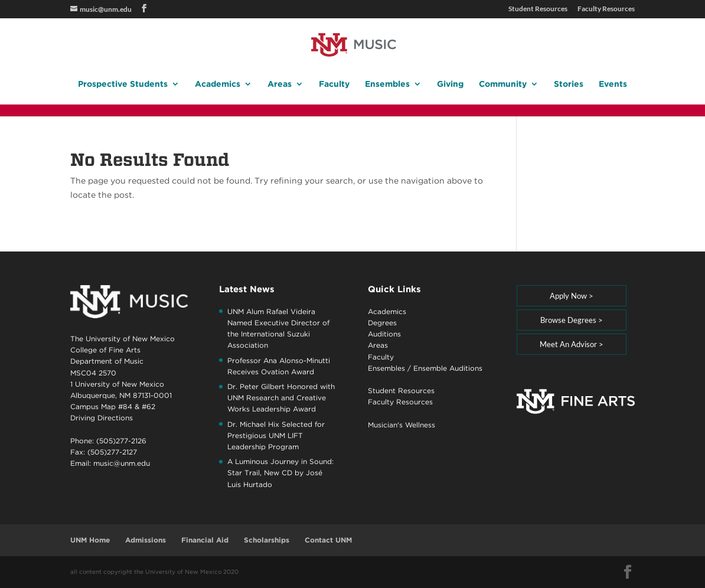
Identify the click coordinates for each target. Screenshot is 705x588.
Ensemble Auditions (448, 368)
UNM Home (90, 540)
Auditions (384, 334)
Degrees (382, 323)
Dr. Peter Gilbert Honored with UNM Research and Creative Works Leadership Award (281, 398)
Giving (450, 84)
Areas (280, 84)
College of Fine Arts (105, 350)
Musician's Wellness (402, 425)
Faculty (334, 84)
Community (503, 84)
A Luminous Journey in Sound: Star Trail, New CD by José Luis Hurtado (280, 473)
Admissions (146, 540)
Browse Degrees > (572, 320)
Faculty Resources (606, 9)
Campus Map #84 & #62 (113, 406)
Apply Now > (572, 296)
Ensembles (387, 84)
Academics (218, 84)
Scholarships (267, 540)
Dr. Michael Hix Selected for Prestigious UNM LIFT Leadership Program (276, 435)
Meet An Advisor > (572, 344)
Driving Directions (102, 418)
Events (613, 84)
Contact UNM (328, 540)
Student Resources (538, 9)
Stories (569, 84)
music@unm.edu (122, 463)
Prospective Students (123, 84)
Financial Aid (205, 540)
